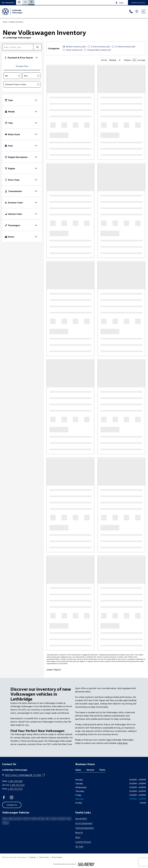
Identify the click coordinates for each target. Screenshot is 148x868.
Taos (69, 819)
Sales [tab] (78, 770)
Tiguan (6, 823)
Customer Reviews (83, 842)
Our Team (79, 846)
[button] (8, 3)
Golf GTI (27, 819)
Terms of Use (44, 857)
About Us (79, 832)
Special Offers (81, 818)
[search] (18, 47)
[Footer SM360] (86, 864)
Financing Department (85, 828)
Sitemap (33, 857)
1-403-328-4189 (15, 781)
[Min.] (10, 76)
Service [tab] (90, 770)
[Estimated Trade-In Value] (20, 84)
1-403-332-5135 (15, 789)
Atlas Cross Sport (15, 819)
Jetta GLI (61, 819)
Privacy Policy (57, 857)
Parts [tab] (102, 770)
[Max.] (29, 76)
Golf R (34, 819)
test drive (123, 743)
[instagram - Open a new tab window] (12, 797)
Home (5, 22)
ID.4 (48, 819)
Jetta (54, 819)
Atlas (5, 819)
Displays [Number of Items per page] (128, 60)
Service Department (84, 823)
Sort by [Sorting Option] (104, 60)
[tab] (22, 66)
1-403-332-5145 (17, 785)
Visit (109, 740)
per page (141, 60)
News (78, 837)
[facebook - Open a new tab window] (4, 797)
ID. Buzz (41, 819)
